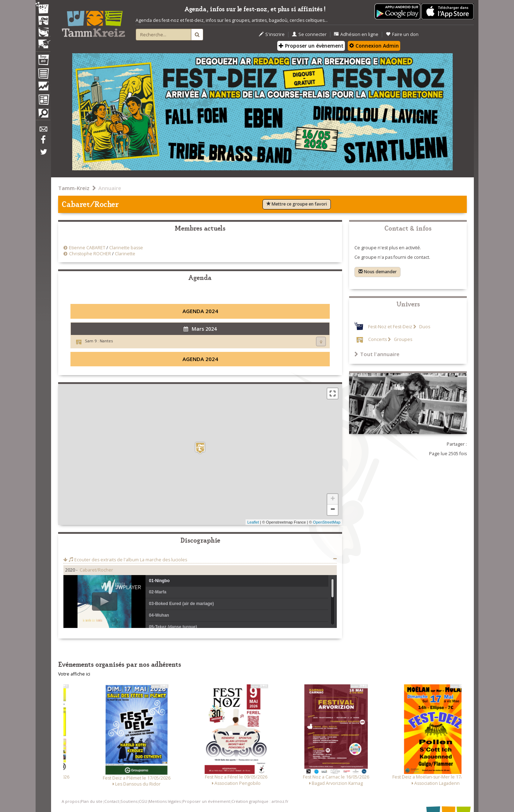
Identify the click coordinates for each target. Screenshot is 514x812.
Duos (424, 327)
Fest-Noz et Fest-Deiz (390, 327)
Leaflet (253, 522)
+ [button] (333, 499)
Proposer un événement (206, 801)
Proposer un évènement (311, 46)
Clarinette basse (126, 248)
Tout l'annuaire (377, 354)
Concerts (377, 339)
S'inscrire (272, 34)
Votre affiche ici (74, 674)
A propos (70, 801)
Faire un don (402, 34)
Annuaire (110, 188)
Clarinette (125, 254)
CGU (143, 801)
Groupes (402, 339)
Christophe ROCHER (90, 254)
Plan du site (92, 801)
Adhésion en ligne (356, 34)
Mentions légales (165, 801)
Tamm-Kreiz (74, 188)
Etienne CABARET (87, 248)
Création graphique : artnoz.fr (260, 801)
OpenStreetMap (327, 522)
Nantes (106, 341)
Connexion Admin (374, 46)
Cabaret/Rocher (96, 570)
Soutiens (129, 801)
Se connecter (309, 34)
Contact (112, 801)
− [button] (333, 510)
